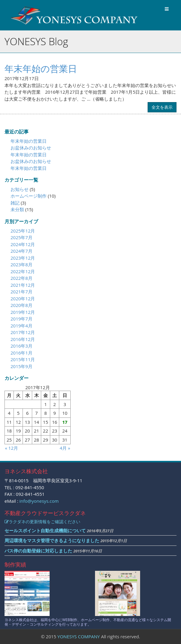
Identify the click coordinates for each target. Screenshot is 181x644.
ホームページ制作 (29, 196)
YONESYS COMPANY (79, 636)
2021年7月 (21, 292)
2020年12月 (23, 299)
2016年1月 (21, 353)
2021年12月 (23, 285)
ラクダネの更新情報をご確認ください (42, 522)
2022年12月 (23, 271)
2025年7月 (21, 237)
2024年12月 (23, 244)
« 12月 (12, 448)
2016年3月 (21, 346)
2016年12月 (23, 339)
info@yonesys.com (39, 501)
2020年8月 (21, 305)
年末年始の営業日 (41, 69)
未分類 (17, 209)
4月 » (65, 448)
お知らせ (20, 189)
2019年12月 (23, 312)
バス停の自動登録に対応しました (38, 551)
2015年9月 (21, 366)
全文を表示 (162, 107)
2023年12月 (23, 258)
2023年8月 (21, 264)
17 (65, 422)
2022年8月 (21, 278)
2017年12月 (23, 332)
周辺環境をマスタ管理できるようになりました (52, 540)
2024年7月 (21, 251)
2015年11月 (23, 359)
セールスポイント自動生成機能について (45, 530)
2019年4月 (21, 326)
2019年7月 (21, 319)
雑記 (15, 203)
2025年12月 (23, 231)
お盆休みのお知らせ (31, 148)
